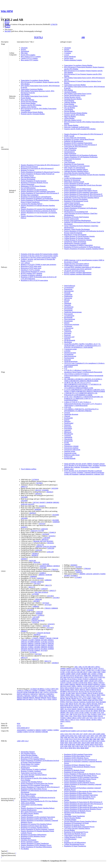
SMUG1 (31, 699)
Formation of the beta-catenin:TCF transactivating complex (39, 254)
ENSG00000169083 (67, 728)
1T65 (77, 734)
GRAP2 (72, 681)
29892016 (35, 619)
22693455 (24, 643)
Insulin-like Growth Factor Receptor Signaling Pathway (82, 198)
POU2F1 (100, 698)
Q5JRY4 (26, 732)
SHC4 (98, 707)
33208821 (42, 573)
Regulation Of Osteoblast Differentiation (34, 835)
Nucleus (23, 49)
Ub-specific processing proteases (74, 271)
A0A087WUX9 (65, 731)
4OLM (97, 744)
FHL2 (66, 679)
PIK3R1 (63, 698)
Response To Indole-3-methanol (31, 771)
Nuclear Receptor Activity (72, 97)
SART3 (82, 706)
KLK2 (77, 688)
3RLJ (74, 741)
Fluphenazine (68, 296)
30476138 (32, 561)
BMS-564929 (68, 367)
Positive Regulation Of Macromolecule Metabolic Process (82, 774)
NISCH (90, 693)
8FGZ (66, 748)
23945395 (51, 643)
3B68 (102, 739)
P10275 (85, 731)
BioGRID (8, 31)
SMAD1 (74, 709)
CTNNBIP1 (42, 691)
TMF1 (62, 716)
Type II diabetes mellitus (29, 469)
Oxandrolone (68, 294)
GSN (96, 681)
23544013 (52, 532)
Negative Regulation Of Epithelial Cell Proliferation (81, 208)
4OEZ (71, 743)
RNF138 (25, 699)
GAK (100, 679)
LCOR (85, 688)
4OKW (87, 744)
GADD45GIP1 (93, 679)
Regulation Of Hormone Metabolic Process (34, 183)
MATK (62, 690)
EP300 (25, 692)
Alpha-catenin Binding (28, 803)
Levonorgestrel (69, 287)
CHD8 (73, 674)
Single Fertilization (70, 153)
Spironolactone (69, 291)
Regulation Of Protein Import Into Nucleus (34, 826)
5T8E (69, 746)
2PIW (80, 737)
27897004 (46, 538)
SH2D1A (97, 706)
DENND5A (96, 676)
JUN (84, 686)
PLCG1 (79, 698)
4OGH (84, 743)
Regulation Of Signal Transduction (75, 846)
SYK (102, 713)
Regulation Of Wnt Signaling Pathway (33, 759)
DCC (82, 676)
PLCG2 (84, 698)
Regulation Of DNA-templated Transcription (78, 143)
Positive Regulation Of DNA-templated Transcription (81, 192)
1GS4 (66, 734)
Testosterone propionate (72, 324)
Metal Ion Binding (70, 116)
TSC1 (45, 699)
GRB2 (77, 681)
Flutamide (67, 293)
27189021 (31, 647)
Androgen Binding (70, 102)
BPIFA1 (42, 689)
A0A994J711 (31, 730)
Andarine (67, 377)
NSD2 (62, 697)
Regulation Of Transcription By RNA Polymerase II (37, 168)
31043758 (39, 612)
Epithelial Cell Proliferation (73, 206)
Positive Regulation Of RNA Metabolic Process (79, 798)
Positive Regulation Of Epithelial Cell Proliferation (37, 198)
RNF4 (62, 706)
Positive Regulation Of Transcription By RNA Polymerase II (40, 193)
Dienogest (67, 421)
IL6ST (69, 686)
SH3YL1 (81, 707)
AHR (89, 667)
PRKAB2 (51, 696)
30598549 (48, 575)
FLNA (70, 679)
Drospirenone (68, 321)
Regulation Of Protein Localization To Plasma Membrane (82, 247)
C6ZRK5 (20, 732)
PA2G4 (67, 697)
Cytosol (67, 55)
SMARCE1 (72, 711)
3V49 (82, 741)
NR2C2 (78, 695)
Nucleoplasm (25, 51)
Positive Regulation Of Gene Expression (77, 166)
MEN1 (41, 696)
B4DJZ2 (38, 730)
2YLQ (79, 739)
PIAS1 (85, 697)
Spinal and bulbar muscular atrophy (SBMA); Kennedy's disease (84, 464)
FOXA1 (75, 679)
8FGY (62, 748)
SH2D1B (63, 707)
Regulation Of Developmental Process (76, 832)
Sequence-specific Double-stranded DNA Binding (80, 129)
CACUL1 (101, 669)
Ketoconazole (68, 314)
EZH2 (100, 677)
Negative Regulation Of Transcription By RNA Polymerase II (40, 165)
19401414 (24, 642)
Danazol (67, 323)
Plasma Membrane (70, 57)
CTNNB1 (34, 691)
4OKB (78, 744)
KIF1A (67, 688)
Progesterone (68, 289)
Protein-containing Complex (73, 60)
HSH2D (90, 684)
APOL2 (98, 667)
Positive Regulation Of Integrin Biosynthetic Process (81, 190)
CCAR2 (98, 670)
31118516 (24, 650)
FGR (62, 679)
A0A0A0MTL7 (22, 730)
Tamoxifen (68, 305)
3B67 (98, 739)
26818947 (51, 645)
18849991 (82, 574)
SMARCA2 (92, 709)
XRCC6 (73, 720)
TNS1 (71, 716)
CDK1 (90, 672)
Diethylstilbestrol (70, 286)
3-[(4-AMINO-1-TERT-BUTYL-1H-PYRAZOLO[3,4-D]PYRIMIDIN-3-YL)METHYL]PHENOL (81, 410)
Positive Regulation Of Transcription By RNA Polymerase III (83, 196)
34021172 (48, 585)
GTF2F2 (63, 683)
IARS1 (103, 684)
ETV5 (96, 677)
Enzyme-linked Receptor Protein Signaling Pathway (80, 821)
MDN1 (72, 690)
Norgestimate (68, 310)
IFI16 (65, 686)
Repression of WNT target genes (31, 266)
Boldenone (68, 330)
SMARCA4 (100, 709)
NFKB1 (85, 693)
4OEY (67, 743)
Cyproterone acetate (70, 349)
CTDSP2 (94, 674)
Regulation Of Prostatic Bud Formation (76, 217)
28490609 (39, 613)
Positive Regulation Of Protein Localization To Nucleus (38, 211)
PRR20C (32, 698)
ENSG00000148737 (23, 728)
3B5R (87, 739)
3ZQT (90, 741)
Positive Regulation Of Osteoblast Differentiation (36, 847)
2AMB (62, 736)
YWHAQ (83, 720)
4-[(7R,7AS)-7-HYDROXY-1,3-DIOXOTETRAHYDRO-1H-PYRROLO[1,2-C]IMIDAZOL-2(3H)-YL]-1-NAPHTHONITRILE (84, 398)
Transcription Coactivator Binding (75, 85)
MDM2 (67, 690)
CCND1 (103, 670)
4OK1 (74, 744)
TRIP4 (95, 716)
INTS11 (47, 692)
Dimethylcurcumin (70, 353)
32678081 (39, 483)
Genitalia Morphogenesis (29, 810)
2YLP (75, 739)
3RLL (78, 741)
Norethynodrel (69, 423)
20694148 (38, 599)
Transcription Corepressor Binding (32, 89)
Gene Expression (69, 162)
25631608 (52, 547)
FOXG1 (80, 679)
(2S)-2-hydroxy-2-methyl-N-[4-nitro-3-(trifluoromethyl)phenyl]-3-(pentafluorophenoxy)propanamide (84, 375)
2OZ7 (97, 736)
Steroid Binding (69, 101)
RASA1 (63, 704)
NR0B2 (68, 695)
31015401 (50, 596)
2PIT (69, 737)
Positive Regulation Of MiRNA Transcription (78, 245)
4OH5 (88, 743)
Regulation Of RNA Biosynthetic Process (34, 789)
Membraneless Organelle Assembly (75, 243)
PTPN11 (63, 702)
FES (104, 677)
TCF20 (75, 714)
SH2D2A (69, 707)
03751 (19, 726)
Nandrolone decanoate (71, 414)
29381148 (24, 504)
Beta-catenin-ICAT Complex (30, 757)
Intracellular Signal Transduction (74, 816)
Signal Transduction (70, 148)
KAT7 (98, 686)
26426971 (43, 502)
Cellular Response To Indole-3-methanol (34, 769)
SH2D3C (75, 707)
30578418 (41, 621)
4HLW (95, 741)
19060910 (79, 572)
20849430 (43, 566)
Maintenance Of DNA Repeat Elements (33, 186)
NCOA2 (81, 691)
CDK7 (99, 672)
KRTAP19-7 (35, 694)
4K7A (99, 741)
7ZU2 (98, 746)
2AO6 (67, 736)
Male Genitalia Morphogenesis (74, 205)
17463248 (55, 638)
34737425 (45, 603)
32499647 (37, 650)
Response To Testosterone (72, 180)
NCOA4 (93, 691)
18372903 (44, 640)
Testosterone (68, 298)
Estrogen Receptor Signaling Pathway (76, 169)
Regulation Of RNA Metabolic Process (33, 836)
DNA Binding (25, 94)
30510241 (50, 543)
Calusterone (68, 331)
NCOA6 (98, 691)
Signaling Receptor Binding (73, 99)
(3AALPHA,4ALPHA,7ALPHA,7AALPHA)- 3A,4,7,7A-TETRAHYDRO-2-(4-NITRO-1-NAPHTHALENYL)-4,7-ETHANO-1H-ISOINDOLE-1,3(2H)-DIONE (83, 346)
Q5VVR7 (32, 732)
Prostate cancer (69, 469)
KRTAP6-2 (20, 696)
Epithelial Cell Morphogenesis (74, 141)
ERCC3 (87, 677)
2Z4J (83, 739)
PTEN (96, 700)
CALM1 (63, 670)
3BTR (62, 741)
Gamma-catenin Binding (29, 107)
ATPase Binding (69, 118)
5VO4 (81, 746)
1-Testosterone (69, 328)
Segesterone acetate (70, 453)
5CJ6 (62, 746)
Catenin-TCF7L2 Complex (29, 58)
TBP (71, 714)
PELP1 (76, 697)
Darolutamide (68, 441)
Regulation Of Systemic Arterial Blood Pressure (79, 139)
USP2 (84, 718)
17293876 (35, 638)
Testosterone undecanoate (72, 450)
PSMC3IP (91, 700)
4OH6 (92, 743)
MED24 (94, 690)
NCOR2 (68, 693)
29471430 (43, 541)
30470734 (46, 626)
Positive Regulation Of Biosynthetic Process (78, 793)
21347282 (44, 642)
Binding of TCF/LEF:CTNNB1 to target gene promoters (38, 265)
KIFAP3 (72, 688)
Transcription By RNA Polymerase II (76, 146)
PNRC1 (90, 698)
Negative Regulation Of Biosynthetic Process (78, 805)
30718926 (44, 649)
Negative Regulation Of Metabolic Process (78, 811)
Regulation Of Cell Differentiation (75, 842)
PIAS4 (99, 697)
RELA (84, 704)
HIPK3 (67, 684)
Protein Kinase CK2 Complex (30, 764)
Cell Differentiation (70, 839)
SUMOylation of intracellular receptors (76, 265)
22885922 (31, 643)
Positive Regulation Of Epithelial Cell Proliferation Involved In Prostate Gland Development (40, 761)
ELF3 (73, 677)
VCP (103, 718)
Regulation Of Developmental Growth (76, 201)
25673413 (36, 502)
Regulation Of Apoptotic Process (74, 825)
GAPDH (63, 681)
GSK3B (91, 681)
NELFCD (79, 693)
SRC (104, 711)
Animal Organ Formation (72, 203)
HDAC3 (96, 683)
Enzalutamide (68, 418)
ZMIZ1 (100, 720)
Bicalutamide (68, 317)
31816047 (33, 582)
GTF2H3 (81, 683)
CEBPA (63, 674)
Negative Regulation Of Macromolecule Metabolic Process (83, 809)
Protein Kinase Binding (28, 103)
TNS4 (75, 716)
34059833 (35, 554)
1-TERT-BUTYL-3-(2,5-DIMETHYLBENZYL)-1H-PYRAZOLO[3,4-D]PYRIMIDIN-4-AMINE (81, 394)
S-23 (66, 368)
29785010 (44, 592)
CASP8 (88, 670)
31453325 (31, 504)
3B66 (95, 739)
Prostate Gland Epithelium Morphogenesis (77, 220)
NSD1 (103, 695)
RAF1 (94, 702)
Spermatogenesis (69, 152)
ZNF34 (54, 699)
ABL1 (76, 667)
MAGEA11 (95, 688)
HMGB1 (73, 684)
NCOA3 (87, 691)
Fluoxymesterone (70, 319)
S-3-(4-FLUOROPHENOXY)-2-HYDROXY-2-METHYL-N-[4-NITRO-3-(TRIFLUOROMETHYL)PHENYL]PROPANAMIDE (85, 391)
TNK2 (67, 716)
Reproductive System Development (75, 235)
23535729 (34, 531)
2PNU (92, 737)
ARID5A (69, 669)
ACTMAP (33, 689)
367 (61, 724)
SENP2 (87, 706)
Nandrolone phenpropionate (73, 312)
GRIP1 (86, 681)
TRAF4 (84, 716)
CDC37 (85, 672)
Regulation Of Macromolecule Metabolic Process (80, 767)
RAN (98, 702)
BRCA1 (91, 669)
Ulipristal (67, 416)
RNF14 (100, 704)
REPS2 (89, 704)
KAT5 (93, 686)
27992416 (87, 569)
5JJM (66, 746)
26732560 (35, 594)
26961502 (24, 647)
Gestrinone (68, 435)
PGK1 (80, 697)
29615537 (38, 490)
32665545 (44, 529)
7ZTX (85, 746)
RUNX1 (71, 706)
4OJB (70, 744)
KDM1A (103, 686)
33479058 (45, 534)
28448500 (49, 502)
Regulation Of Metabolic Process (75, 770)
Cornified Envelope (27, 815)
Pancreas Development (28, 179)
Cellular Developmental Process (74, 844)
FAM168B (31, 692)
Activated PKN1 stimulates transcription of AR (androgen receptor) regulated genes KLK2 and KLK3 (82, 268)
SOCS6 (88, 711)
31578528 (33, 652)
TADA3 (63, 714)
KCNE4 (55, 692)
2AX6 (71, 736)
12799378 (54, 24)
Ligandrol (67, 444)
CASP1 (73, 670)
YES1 (77, 720)
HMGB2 (78, 684)
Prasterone (67, 335)
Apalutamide (68, 437)
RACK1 (76, 702)
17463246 (48, 638)
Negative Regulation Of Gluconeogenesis (34, 190)
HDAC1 (90, 683)
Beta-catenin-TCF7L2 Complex (31, 57)
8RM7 (87, 748)
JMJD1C (80, 686)
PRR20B (26, 698)
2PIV (76, 737)
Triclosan (67, 413)
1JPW (23, 741)
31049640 (51, 649)
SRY (68, 713)
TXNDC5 (63, 718)
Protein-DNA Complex (28, 55)
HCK (86, 683)
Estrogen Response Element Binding (76, 113)
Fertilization (68, 161)
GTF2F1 (100, 681)
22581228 (46, 547)
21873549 (36, 617)
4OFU (79, 743)
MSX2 (46, 696)
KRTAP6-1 (51, 694)
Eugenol (67, 420)
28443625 (49, 492)
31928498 (45, 490)
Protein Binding (26, 98)
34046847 (24, 559)
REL (81, 704)
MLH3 (99, 690)
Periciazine (68, 333)
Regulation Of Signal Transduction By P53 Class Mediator (39, 801)
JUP (51, 692)
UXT (87, 718)
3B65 (91, 739)
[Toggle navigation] (2, 17)
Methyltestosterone (70, 356)
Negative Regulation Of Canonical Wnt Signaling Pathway (39, 209)
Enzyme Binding (69, 111)
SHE (102, 707)
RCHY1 (76, 704)
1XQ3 (90, 734)
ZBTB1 (88, 720)
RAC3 (71, 702)
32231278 (35, 622)
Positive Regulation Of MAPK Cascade (77, 183)
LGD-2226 (68, 407)
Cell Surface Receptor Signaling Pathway (34, 775)
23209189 (37, 643)
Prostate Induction (70, 210)
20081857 (43, 636)
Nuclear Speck (69, 58)
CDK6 (94, 672)
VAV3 (100, 718)
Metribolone (68, 342)
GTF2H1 (69, 683)
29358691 (51, 647)
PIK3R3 (74, 698)
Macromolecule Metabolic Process (75, 834)
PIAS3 (94, 697)
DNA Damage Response (28, 794)
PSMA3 (54, 698)
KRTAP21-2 (43, 694)
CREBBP (84, 674)
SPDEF (96, 711)
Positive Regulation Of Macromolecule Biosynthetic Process (83, 791)
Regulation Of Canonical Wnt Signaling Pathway (36, 824)
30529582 (50, 541)
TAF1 (67, 714)
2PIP (104, 736)
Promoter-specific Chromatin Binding (33, 114)
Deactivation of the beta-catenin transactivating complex (39, 257)
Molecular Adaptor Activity (73, 120)
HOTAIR (84, 684)
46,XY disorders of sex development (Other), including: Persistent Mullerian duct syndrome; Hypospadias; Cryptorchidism (85, 466)
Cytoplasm (68, 53)
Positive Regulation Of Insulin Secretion (34, 181)
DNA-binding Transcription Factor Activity (34, 96)
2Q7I (96, 737)
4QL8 (101, 744)
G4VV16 (79, 731)
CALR (68, 670)
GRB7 (82, 681)
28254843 (37, 647)
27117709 (40, 531)
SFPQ (92, 706)
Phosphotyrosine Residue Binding (75, 813)
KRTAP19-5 (27, 694)
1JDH (19, 741)
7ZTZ (89, 746)
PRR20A (20, 698)
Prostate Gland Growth (71, 219)
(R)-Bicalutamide (70, 340)
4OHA (97, 743)
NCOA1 (76, 691)
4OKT (82, 744)
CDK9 (103, 672)
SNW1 (78, 711)
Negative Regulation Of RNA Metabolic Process (36, 845)
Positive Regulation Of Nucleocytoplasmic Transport (37, 829)
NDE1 (73, 693)
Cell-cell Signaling (70, 150)
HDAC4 (102, 683)
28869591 (42, 575)
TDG (89, 714)
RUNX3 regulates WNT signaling (31, 273)
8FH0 (70, 748)
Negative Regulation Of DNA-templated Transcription (38, 191)
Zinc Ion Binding (70, 108)
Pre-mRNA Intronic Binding (30, 813)
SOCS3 (83, 711)
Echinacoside (68, 457)
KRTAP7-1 (35, 696)
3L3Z (70, 741)
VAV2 (95, 718)
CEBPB (68, 674)
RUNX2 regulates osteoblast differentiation (78, 272)
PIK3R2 (68, 698)
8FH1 (74, 748)
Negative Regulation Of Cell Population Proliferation (81, 157)
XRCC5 (67, 720)
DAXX (54, 691)
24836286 (36, 541)
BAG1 (78, 669)
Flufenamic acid (69, 337)
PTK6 (101, 700)
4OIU (62, 744)
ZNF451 (68, 721)
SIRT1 (62, 709)
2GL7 (27, 741)
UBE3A (74, 718)
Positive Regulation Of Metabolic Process (77, 781)
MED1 (77, 690)
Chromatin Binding (70, 92)
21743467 (78, 577)
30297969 (31, 649)
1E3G (62, 734)
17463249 (24, 640)
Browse (7, 22)
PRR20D (38, 698)
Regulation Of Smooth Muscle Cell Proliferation (36, 197)
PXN (67, 702)
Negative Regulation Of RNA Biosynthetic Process (37, 819)
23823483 (36, 601)
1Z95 (94, 734)
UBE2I (69, 718)
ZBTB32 (94, 720)
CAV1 (93, 670)
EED (101, 676)
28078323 (45, 539)
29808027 (24, 631)
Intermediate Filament (28, 752)
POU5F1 (69, 700)
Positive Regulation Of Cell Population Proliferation (81, 155)
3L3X (66, 741)
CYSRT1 (49, 691)
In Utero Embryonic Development (75, 138)
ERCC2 (82, 677)
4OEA (103, 741)
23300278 (44, 643)
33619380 (24, 497)
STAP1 (72, 713)
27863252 (54, 569)
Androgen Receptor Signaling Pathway (76, 171)
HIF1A (62, 684)
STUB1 (82, 713)
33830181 (40, 582)
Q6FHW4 (38, 732)
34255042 (78, 567)
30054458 (24, 649)
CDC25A (73, 672)
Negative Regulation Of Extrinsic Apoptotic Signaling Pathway (84, 249)
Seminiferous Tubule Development (75, 242)
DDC (90, 676)
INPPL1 (74, 686)
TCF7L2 (38, 37)
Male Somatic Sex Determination (75, 168)
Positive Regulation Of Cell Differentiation (78, 189)
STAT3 (77, 713)
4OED (62, 743)
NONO (101, 693)
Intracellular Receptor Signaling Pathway (77, 173)
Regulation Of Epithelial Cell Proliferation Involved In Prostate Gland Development (38, 798)
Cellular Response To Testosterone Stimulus (78, 240)
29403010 (40, 578)
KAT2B (89, 686)
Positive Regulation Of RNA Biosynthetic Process (80, 797)
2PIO (101, 736)
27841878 (34, 621)
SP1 (92, 711)
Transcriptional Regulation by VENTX (33, 272)
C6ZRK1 (50, 730)
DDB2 (86, 676)
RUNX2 (77, 706)
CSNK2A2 (28, 691)
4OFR (75, 743)
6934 (18, 724)
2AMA (103, 734)
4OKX (92, 744)
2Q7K (104, 737)
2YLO (71, 739)
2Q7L (62, 739)
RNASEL (95, 704)
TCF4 (79, 714)
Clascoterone (68, 439)
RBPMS (20, 699)
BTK (96, 669)
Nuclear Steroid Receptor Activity (75, 95)
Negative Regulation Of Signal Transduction (35, 843)
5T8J (73, 746)
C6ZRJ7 (44, 730)
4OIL (101, 743)
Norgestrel (67, 425)
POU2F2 (63, 700)
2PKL (88, 737)
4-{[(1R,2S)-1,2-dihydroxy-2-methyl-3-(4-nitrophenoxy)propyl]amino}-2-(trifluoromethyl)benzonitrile (83, 371)
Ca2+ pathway (25, 263)
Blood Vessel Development (29, 167)
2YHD (66, 739)
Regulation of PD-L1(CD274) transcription (34, 280)
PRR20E (44, 698)
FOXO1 (86, 679)
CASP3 (78, 670)
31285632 (41, 615)
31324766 (31, 650)
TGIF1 (99, 714)
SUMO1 (87, 713)
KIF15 (62, 688)
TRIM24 (90, 716)
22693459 (96, 574)
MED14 (89, 690)
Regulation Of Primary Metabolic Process (77, 765)
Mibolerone (68, 432)
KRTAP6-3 (28, 696)
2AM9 (98, 734)
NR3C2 (88, 695)
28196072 (67, 576)
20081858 (39, 547)
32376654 (35, 480)
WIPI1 (62, 720)
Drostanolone (68, 309)
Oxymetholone (69, 354)
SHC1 (90, 707)
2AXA (88, 736)
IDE (62, 686)
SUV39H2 (93, 713)
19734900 (31, 642)
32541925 (51, 624)
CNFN (53, 689)
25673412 (37, 584)
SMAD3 (80, 709)
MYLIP (70, 691)
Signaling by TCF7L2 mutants (30, 270)
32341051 (52, 536)
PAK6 (71, 697)
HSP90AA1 (97, 684)
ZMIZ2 (63, 721)
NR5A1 (94, 695)
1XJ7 (81, 734)
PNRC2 (95, 698)
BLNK (86, 669)
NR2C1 (73, 695)
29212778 (40, 545)
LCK (81, 688)
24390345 (24, 645)
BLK (82, 669)
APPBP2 (63, 669)
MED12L (83, 690)
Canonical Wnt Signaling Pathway (32, 204)
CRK (89, 674)
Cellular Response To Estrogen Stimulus (77, 238)
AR (83, 37)
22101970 (51, 642)
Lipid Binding (69, 109)
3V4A (86, 741)
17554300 (31, 640)
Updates (7, 27)
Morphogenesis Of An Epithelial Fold (76, 212)
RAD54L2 (83, 702)
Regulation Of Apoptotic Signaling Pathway (35, 828)
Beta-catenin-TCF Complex (30, 60)
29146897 (74, 576)
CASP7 (83, 670)
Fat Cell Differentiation (28, 188)
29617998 (38, 592)
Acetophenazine (69, 316)
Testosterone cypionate (71, 446)
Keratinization (25, 768)
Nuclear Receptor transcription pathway (77, 264)
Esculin (67, 443)
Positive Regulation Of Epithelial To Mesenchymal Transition (40, 172)
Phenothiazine (69, 434)
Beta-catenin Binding (27, 100)
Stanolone (67, 339)
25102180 (37, 645)
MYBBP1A (64, 691)
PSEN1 (49, 698)
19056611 (51, 640)
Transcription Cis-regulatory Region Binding (35, 80)
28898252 (49, 566)
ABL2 (80, 667)
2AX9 (84, 736)
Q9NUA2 (91, 731)
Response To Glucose (28, 170)
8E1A (102, 746)
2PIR (66, 737)
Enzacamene (68, 428)
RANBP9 (103, 702)
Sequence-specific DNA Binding (31, 105)
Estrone (67, 302)
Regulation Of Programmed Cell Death (76, 823)
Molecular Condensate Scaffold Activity (77, 127)
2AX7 (75, 736)
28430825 (55, 663)
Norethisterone (69, 307)
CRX (57, 689)
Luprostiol (67, 430)
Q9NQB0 (45, 732)
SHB (86, 707)
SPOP (100, 711)
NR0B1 (63, 695)
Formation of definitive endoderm (31, 275)
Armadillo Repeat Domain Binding (32, 112)
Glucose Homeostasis (28, 184)
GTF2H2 (75, 683)
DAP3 (68, 676)
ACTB (85, 667)
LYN (89, 688)
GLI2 (68, 681)
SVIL (99, 713)
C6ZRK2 (56, 730)
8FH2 (78, 748)
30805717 (24, 487)
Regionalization (26, 838)
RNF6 (66, 706)
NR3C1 (83, 695)
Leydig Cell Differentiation (73, 178)
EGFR (68, 677)
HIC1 (42, 692)
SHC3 (94, 707)
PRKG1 (75, 700)
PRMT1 (80, 700)
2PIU (73, 737)
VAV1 (91, 718)
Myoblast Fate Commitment (30, 195)
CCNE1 (63, 672)
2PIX (84, 737)
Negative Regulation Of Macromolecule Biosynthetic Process (83, 807)
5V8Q (77, 746)
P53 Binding (25, 849)
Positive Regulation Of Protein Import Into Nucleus (37, 783)
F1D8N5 (73, 731)
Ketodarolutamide (70, 458)
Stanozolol (67, 360)
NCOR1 (63, 693)
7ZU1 (94, 746)
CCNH (68, 672)
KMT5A (20, 694)
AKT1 (93, 667)
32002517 (52, 591)
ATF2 (74, 669)
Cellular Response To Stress (73, 837)
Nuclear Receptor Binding (29, 101)
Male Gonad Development (72, 159)
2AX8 (80, 736)
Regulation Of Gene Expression (74, 164)
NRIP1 (99, 695)
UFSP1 (49, 699)
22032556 (89, 574)
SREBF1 (63, 713)
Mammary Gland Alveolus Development (77, 229)
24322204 (54, 488)
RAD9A (89, 702)
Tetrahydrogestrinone (71, 361)
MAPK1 (101, 688)
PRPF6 (85, 700)
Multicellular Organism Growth (74, 182)
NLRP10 (95, 693)
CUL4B (63, 676)
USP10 (79, 718)
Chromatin (24, 48)
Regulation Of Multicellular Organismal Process (79, 827)
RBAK (71, 704)
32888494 (33, 576)
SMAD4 (85, 709)
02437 (62, 726)
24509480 (31, 645)
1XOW (85, 734)
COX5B (78, 674)
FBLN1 (37, 692)
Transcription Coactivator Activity (32, 773)
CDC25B (80, 672)
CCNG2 (48, 689)
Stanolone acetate (70, 451)
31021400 (43, 568)
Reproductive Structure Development (76, 199)
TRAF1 (40, 699)
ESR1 (92, 677)
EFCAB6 (63, 677)
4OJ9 (66, 744)
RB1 (67, 704)
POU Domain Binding (71, 125)
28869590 (44, 647)
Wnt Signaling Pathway (28, 177)
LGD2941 (67, 351)
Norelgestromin (69, 358)
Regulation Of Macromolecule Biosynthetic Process (80, 776)
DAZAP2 (20, 692)
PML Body (24, 53)
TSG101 (100, 716)
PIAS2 (89, 697)
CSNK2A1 (20, 691)
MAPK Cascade (69, 136)
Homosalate (68, 427)
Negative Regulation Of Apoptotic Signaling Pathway (38, 808)
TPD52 (79, 716)
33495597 (44, 589)
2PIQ (62, 737)
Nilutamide (68, 303)
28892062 (56, 502)
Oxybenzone (68, 326)
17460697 (42, 638)
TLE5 (36, 699)
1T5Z (70, 734)
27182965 (30, 610)
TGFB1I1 (94, 714)
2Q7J (100, 737)
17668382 (37, 640)
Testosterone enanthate (71, 448)
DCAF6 (77, 676)
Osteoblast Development (29, 840)
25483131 (44, 645)
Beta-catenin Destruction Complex (32, 812)
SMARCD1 (64, 711)
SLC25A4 (68, 709)
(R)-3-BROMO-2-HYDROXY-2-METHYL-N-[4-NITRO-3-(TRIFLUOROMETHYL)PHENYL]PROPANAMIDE (83, 380)
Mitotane (67, 300)
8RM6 (82, 748)
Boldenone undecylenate (72, 455)
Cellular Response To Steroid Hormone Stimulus (79, 236)
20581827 (37, 642)
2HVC (93, 736)
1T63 (74, 734)
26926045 (74, 565)
